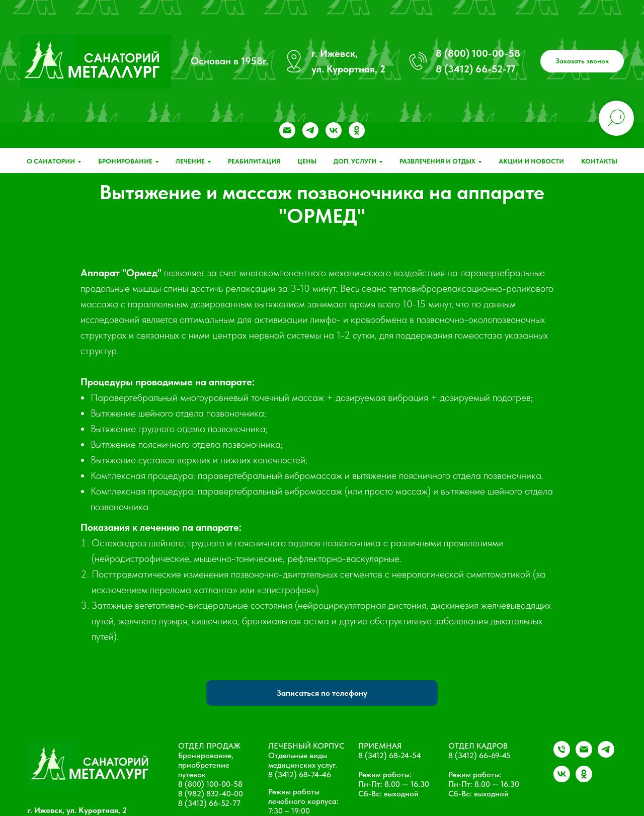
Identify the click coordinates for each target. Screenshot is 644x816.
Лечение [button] (190, 161)
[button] (582, 61)
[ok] (357, 130)
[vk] (334, 130)
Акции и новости (531, 161)
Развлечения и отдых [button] (437, 161)
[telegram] (310, 130)
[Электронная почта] (287, 130)
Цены (307, 161)
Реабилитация (254, 161)
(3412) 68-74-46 (303, 774)
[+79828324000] (562, 755)
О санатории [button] (51, 161)
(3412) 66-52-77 (213, 803)
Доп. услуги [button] (355, 161)
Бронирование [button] (125, 161)
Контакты (599, 161)
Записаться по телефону (322, 693)
